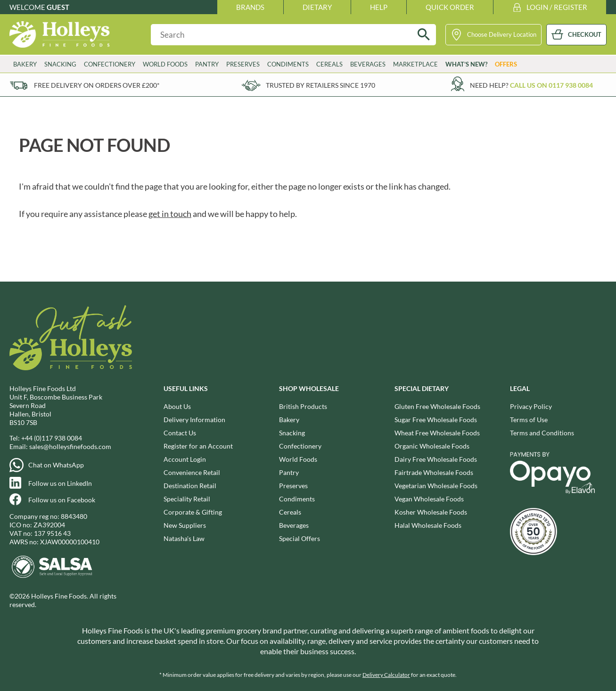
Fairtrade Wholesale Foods (434, 472)
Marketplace (415, 64)
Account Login (185, 459)
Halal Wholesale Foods (428, 525)
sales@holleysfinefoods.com (70, 446)
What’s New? (466, 64)
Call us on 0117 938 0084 (551, 85)
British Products (303, 406)
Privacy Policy (531, 406)
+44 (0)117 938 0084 (52, 438)
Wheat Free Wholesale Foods (437, 433)
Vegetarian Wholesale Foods (436, 486)
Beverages (368, 64)
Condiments (288, 64)
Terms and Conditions (542, 433)
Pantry (207, 64)
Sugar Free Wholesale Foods (436, 420)
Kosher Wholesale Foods (431, 512)
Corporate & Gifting (193, 512)
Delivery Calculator (386, 675)
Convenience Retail (192, 472)
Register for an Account (198, 446)
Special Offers (300, 538)
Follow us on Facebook (62, 500)
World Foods (165, 64)
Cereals (329, 64)
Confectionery (110, 64)
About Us (177, 406)
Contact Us (180, 433)
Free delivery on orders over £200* (97, 85)
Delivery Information (194, 420)
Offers (506, 64)
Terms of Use (529, 420)
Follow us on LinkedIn (60, 483)
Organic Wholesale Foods (432, 446)
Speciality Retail (187, 499)
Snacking (60, 64)
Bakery (25, 64)
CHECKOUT (585, 34)
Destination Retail (190, 486)
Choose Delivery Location (502, 34)
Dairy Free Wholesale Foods (436, 459)
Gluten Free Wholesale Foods (437, 406)
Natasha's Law (184, 538)
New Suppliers (185, 525)
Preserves (243, 64)
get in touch (170, 214)
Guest (58, 7)
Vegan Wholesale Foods (429, 499)
